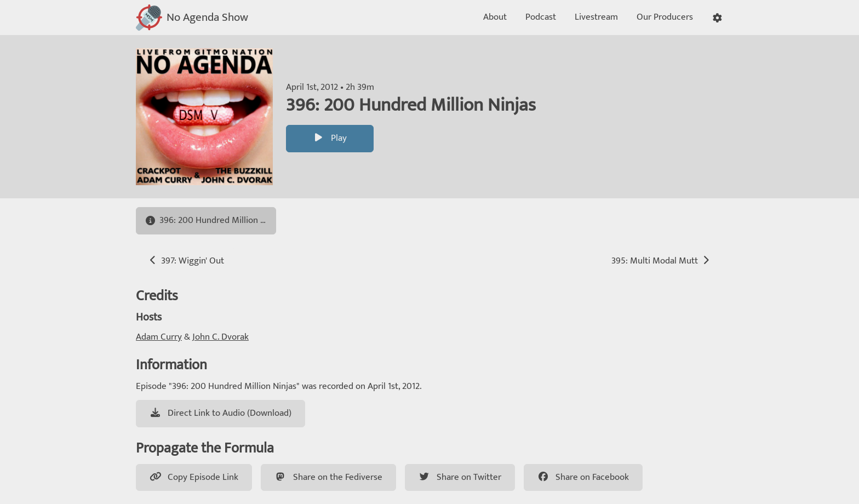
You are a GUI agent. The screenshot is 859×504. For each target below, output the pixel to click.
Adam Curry (159, 337)
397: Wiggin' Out (186, 261)
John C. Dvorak (221, 337)
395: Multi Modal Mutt (662, 261)
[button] (717, 18)
